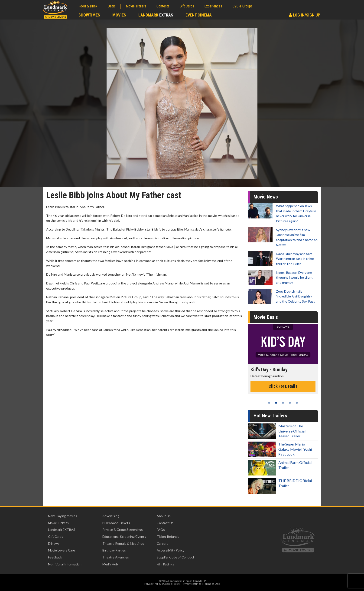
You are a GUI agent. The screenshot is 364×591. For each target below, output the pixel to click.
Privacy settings (192, 584)
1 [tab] (269, 403)
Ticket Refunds (168, 537)
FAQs (161, 530)
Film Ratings (165, 564)
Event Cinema (199, 15)
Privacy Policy (153, 584)
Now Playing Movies (63, 516)
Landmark (156, 15)
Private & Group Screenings (123, 530)
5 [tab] (297, 403)
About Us (164, 516)
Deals (112, 6)
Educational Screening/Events (124, 537)
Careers (162, 543)
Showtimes (89, 15)
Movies (119, 15)
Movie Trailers (136, 6)
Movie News (266, 197)
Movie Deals (266, 317)
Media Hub (110, 564)
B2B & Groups (242, 6)
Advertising (111, 516)
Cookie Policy (172, 584)
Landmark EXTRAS (62, 530)
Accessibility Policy (171, 550)
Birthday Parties (114, 550)
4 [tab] (290, 403)
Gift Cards (187, 6)
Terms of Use (211, 584)
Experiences (213, 6)
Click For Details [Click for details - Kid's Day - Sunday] (283, 386)
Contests (163, 6)
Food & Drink (88, 6)
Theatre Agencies (116, 557)
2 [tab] (276, 403)
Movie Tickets (58, 523)
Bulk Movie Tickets (116, 523)
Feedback (55, 557)
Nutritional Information (65, 564)
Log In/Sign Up (304, 15)
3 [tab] (283, 403)
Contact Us (165, 523)
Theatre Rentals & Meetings (123, 543)
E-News (54, 543)
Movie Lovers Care (62, 550)
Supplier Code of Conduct (175, 557)
